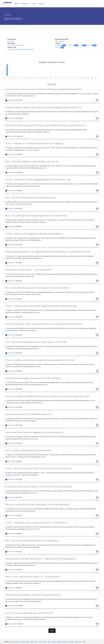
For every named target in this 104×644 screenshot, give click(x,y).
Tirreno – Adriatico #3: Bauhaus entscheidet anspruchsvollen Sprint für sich (40, 360)
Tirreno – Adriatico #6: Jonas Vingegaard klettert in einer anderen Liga (38, 179)
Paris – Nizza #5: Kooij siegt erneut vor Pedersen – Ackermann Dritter (37, 288)
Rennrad (58, 47)
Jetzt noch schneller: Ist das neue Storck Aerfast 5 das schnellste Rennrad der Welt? (44, 324)
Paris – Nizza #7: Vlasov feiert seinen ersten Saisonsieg (31, 198)
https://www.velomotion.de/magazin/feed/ (21, 49)
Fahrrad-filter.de (15, 642)
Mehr (52, 631)
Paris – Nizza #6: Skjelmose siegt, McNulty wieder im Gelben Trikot (36, 216)
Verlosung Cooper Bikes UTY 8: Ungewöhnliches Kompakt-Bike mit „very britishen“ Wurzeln (48, 252)
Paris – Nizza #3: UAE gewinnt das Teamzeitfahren (29, 450)
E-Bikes (90, 45)
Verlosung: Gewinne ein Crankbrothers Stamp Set (28, 414)
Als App (41, 4)
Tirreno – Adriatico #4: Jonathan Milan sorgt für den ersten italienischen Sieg (41, 306)
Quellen (54, 642)
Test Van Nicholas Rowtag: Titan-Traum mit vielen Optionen (33, 378)
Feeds (34, 4)
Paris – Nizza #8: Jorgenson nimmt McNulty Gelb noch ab (32, 161)
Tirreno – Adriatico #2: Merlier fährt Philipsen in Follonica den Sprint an (38, 468)
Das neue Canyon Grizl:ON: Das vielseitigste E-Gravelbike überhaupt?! (38, 504)
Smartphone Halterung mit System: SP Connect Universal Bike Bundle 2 (39, 486)
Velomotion (11, 100)
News (17, 4)
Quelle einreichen (63, 642)
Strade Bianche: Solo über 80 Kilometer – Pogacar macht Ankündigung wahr (41, 559)
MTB (81, 45)
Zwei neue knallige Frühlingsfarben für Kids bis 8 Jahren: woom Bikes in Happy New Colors (48, 396)
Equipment (58, 45)
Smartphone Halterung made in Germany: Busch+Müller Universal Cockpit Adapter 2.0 (45, 125)
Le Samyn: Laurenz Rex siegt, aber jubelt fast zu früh (30, 613)
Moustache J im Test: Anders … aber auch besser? (29, 270)
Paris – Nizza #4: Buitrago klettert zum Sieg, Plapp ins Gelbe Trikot (36, 342)
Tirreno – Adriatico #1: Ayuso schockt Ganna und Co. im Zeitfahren (36, 523)
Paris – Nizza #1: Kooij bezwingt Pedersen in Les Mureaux (32, 541)
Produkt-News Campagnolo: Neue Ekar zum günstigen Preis (33, 595)
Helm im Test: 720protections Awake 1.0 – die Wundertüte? (33, 577)
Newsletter (25, 4)
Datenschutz (43, 642)
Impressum (34, 642)
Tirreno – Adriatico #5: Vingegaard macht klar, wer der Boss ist (34, 234)
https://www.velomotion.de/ (16, 45)
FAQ (49, 642)
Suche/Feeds (25, 642)
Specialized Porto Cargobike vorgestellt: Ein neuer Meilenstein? (35, 432)
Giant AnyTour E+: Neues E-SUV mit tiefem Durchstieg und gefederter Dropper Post (44, 89)
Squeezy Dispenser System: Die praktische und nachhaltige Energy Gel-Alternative (43, 107)
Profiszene (70, 45)
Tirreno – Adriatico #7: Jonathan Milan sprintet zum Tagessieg (34, 143)
